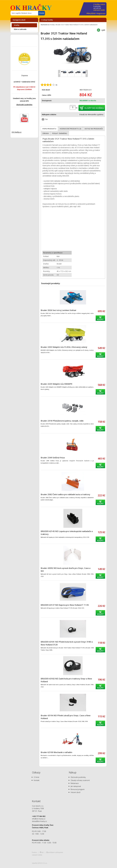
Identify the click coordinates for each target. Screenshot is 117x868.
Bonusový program (78, 789)
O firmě (36, 777)
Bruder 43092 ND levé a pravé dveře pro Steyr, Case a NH (66, 570)
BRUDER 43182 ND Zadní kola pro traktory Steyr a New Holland (66, 680)
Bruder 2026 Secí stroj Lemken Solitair (58, 310)
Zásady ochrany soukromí (80, 780)
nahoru (35, 852)
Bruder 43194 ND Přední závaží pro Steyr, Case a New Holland (66, 717)
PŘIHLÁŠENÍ (91, 13)
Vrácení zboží (75, 792)
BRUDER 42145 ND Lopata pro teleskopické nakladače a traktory (67, 533)
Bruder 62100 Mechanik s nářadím (56, 752)
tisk (43, 852)
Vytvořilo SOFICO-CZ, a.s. (40, 863)
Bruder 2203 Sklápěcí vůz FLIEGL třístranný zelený (64, 347)
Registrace (101, 13)
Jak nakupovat (76, 786)
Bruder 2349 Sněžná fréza (53, 458)
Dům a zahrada (20, 29)
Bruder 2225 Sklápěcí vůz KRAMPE (57, 384)
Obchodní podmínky (24, 105)
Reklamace (75, 783)
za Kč (99, 7)
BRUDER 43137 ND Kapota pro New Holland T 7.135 (65, 605)
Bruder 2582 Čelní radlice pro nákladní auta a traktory (65, 494)
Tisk (46, 119)
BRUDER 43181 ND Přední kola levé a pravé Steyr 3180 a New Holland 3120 (67, 643)
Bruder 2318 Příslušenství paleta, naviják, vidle (62, 421)
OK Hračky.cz (17, 132)
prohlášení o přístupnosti (55, 852)
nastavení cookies (37, 855)
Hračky (17, 25)
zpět (103, 30)
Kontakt (37, 780)
